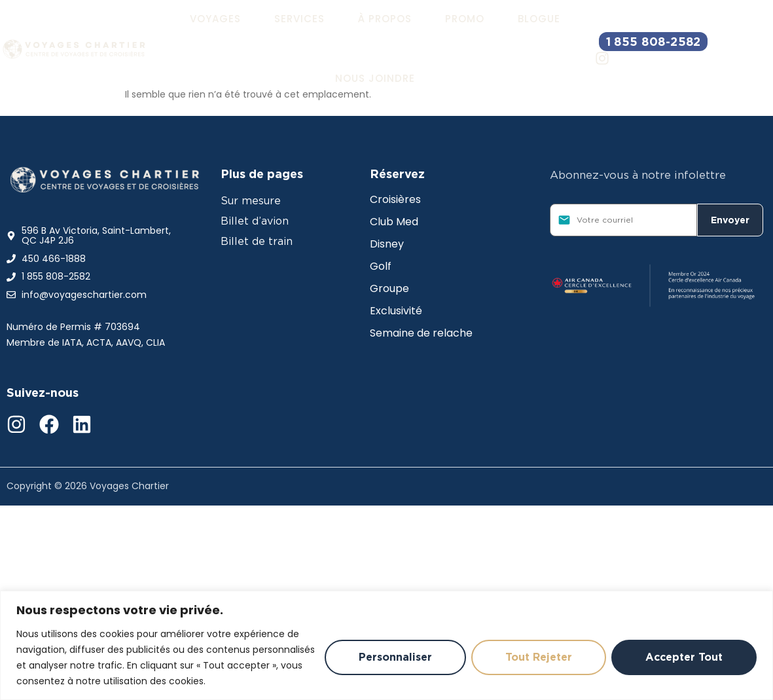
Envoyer (730, 220)
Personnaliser (389, 657)
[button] (215, 19)
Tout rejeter (535, 657)
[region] (386, 645)
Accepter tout (683, 657)
